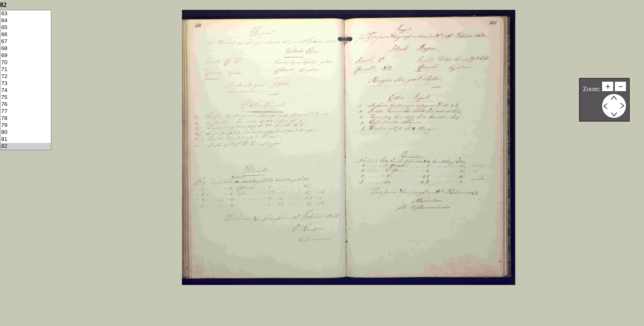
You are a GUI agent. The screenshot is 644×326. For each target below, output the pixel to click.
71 (26, 70)
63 (26, 14)
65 (26, 28)
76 (26, 104)
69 (26, 56)
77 (26, 111)
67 (26, 42)
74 (26, 91)
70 (26, 63)
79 (26, 125)
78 (26, 118)
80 (26, 132)
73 (26, 84)
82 (26, 146)
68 (26, 49)
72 (26, 77)
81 (26, 139)
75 (26, 98)
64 (26, 21)
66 (26, 35)
